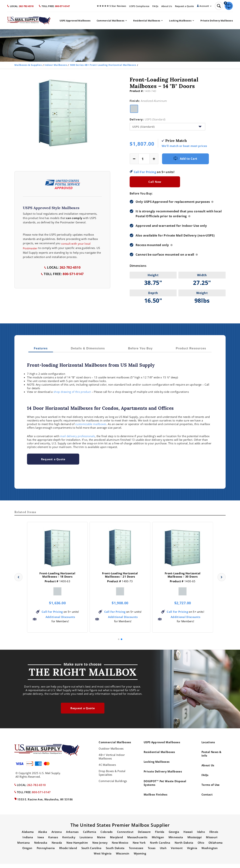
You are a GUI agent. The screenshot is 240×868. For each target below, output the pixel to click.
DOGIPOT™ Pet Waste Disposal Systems (165, 787)
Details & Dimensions (88, 348)
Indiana (28, 841)
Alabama (28, 836)
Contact (207, 799)
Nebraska (41, 847)
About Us (167, 6)
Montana (23, 847)
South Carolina (91, 852)
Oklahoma (216, 847)
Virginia (192, 852)
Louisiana (86, 841)
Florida (160, 836)
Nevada (57, 847)
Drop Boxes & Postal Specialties (112, 777)
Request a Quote (184, 6)
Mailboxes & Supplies (28, 65)
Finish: (148, 101)
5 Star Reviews (112, 6)
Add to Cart (185, 159)
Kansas (53, 841)
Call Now (155, 182)
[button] (18, 581)
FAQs (155, 6)
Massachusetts (137, 841)
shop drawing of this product (72, 392)
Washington (210, 852)
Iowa (41, 841)
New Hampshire (77, 847)
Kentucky (69, 841)
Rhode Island (68, 852)
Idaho (201, 836)
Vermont (177, 852)
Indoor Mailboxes (56, 65)
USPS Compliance (139, 6)
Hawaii (188, 836)
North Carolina (160, 847)
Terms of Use (211, 789)
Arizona (57, 836)
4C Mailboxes (107, 769)
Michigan (158, 841)
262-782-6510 (20, 6)
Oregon (27, 852)
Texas (152, 852)
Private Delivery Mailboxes (217, 21)
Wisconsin (123, 858)
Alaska (43, 836)
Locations (208, 746)
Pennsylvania (46, 852)
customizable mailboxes (91, 424)
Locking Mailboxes (181, 21)
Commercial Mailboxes (112, 21)
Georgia (174, 836)
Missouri (212, 841)
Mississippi (195, 841)
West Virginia (103, 858)
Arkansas (72, 836)
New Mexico (120, 847)
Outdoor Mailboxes (111, 753)
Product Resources (191, 348)
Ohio (201, 847)
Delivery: (148, 119)
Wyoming (140, 858)
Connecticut (125, 836)
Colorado (106, 836)
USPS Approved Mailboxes (75, 21)
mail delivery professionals (78, 436)
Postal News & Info (211, 758)
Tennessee (136, 852)
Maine (101, 841)
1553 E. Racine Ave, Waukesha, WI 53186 (45, 803)
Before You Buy (140, 348)
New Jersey (100, 847)
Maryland (116, 841)
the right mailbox (83, 676)
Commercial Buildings (113, 785)
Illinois (214, 836)
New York (139, 847)
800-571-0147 (54, 6)
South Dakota (115, 852)
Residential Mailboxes (148, 21)
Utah (163, 852)
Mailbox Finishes (155, 799)
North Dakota (184, 847)
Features (41, 348)
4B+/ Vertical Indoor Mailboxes (112, 761)
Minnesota (176, 841)
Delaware (144, 836)
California (90, 836)
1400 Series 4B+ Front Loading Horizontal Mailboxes (103, 65)
